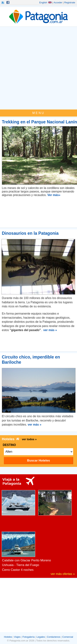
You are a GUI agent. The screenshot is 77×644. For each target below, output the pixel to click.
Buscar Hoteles (38, 460)
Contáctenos (54, 637)
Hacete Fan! (8, 2)
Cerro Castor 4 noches (18, 570)
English (45, 3)
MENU (38, 113)
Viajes (17, 637)
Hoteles (8, 637)
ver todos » (29, 439)
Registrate (70, 3)
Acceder (58, 3)
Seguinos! (3, 2)
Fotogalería (29, 637)
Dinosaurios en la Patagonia (30, 233)
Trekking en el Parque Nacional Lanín (39, 122)
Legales (41, 637)
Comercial (68, 637)
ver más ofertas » (63, 574)
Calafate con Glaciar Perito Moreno (27, 560)
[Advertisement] (38, 69)
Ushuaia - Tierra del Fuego (21, 565)
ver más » (50, 330)
